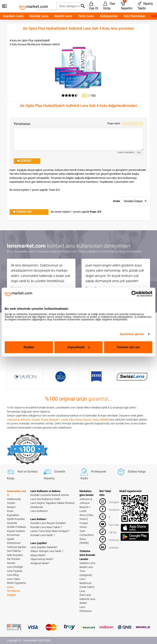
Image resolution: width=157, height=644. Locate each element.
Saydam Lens (13, 16)
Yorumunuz (22, 124)
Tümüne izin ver (128, 347)
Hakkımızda (14, 499)
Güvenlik (12, 523)
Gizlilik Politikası (17, 527)
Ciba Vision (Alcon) (80, 420)
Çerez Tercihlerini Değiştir (13, 591)
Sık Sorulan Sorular (14, 561)
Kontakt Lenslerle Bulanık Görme (50, 495)
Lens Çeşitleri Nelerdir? (44, 547)
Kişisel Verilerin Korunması (16, 533)
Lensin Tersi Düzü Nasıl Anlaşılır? (50, 531)
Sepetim (127, 5)
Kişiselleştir (79, 347)
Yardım (11, 503)
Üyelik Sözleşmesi (14, 541)
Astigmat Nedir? (40, 563)
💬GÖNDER (24, 161)
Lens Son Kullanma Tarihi (45, 499)
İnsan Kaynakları (13, 513)
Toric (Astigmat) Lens (86, 575)
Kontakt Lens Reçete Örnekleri (48, 523)
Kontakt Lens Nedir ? (43, 535)
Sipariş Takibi (145, 6)
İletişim (11, 507)
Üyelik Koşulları (16, 519)
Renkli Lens (63, 16)
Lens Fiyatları (15, 571)
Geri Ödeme (14, 551)
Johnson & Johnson (19, 420)
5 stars (141, 124)
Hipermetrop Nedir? (42, 559)
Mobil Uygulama (16, 583)
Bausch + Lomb (58, 420)
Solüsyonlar (109, 16)
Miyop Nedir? (38, 555)
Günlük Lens (39, 16)
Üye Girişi (109, 6)
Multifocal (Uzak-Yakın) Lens (87, 587)
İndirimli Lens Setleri (87, 601)
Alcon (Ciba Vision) (86, 517)
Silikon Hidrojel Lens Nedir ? (47, 551)
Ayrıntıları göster (132, 334)
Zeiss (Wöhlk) (101, 420)
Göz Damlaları (135, 16)
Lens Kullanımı (39, 511)
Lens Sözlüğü (15, 567)
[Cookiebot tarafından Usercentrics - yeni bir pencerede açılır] (134, 294)
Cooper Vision (40, 420)
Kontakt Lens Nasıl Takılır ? (46, 527)
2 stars (128, 124)
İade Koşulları (15, 555)
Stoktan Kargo (132, 472)
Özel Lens (85, 595)
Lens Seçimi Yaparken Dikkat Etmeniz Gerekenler (53, 505)
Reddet (29, 347)
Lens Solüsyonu (86, 609)
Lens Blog (13, 575)
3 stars (133, 124)
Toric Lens (86, 16)
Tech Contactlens (87, 533)
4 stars (137, 124)
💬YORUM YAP (22, 212)
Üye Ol (94, 6)
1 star (124, 124)
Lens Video (13, 579)
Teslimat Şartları (17, 547)
